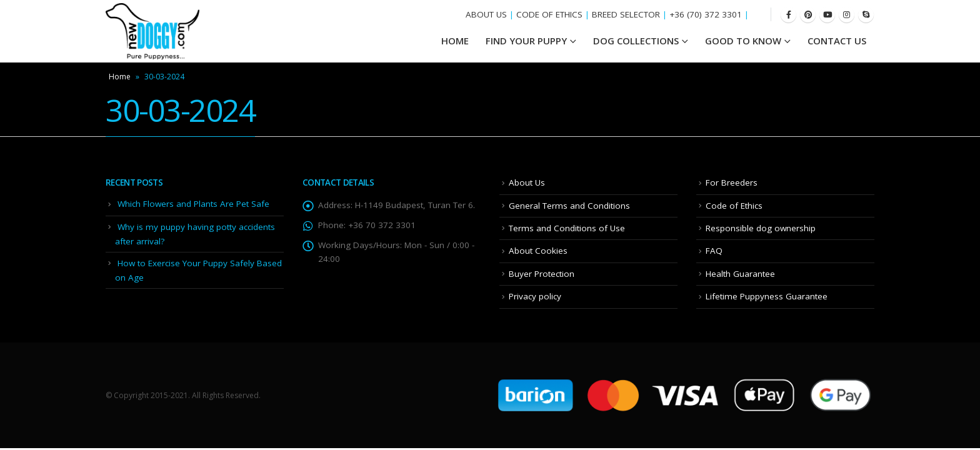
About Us (527, 182)
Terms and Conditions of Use (567, 228)
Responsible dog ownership (761, 228)
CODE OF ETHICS (549, 14)
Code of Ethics (734, 206)
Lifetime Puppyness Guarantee (767, 296)
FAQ (714, 251)
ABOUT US (486, 14)
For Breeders (732, 182)
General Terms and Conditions (569, 206)
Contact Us (837, 41)
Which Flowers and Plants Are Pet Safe (193, 204)
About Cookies (538, 251)
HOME (455, 41)
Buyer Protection (542, 274)
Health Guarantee (740, 274)
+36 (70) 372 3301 (706, 14)
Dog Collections (636, 41)
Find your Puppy (526, 41)
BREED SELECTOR (626, 14)
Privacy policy (535, 296)
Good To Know (743, 41)
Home (120, 77)
